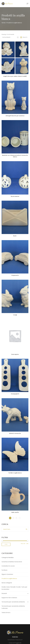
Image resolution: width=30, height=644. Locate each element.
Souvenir (4, 593)
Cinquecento (15, 275)
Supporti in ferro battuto (9, 598)
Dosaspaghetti (15, 394)
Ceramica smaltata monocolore (12, 562)
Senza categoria (7, 583)
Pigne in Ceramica (7, 574)
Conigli (15, 315)
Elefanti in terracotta (15, 433)
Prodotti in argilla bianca (9, 579)
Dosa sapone (15, 354)
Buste (15, 236)
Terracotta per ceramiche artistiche (13, 602)
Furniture (4, 570)
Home (3, 23)
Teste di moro (6, 613)
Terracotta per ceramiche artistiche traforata (13, 607)
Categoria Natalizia (8, 558)
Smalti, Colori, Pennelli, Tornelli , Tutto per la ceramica (14, 588)
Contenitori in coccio (8, 566)
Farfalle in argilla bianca (15, 473)
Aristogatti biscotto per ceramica (15, 116)
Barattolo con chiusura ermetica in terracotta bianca (15, 156)
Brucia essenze (15, 196)
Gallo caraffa (15, 512)
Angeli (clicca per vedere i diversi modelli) (15, 76)
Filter (6, 544)
